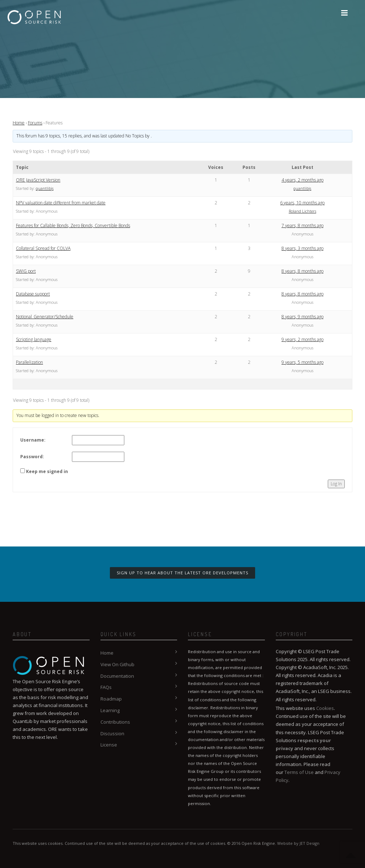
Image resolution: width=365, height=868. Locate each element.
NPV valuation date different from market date (61, 203)
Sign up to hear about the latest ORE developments (182, 573)
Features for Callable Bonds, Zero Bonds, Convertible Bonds (73, 225)
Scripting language (34, 339)
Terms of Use (299, 772)
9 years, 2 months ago (302, 339)
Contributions (115, 722)
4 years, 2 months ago (302, 180)
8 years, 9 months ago (302, 317)
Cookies (325, 708)
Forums (35, 123)
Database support (33, 294)
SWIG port (26, 271)
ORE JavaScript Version (38, 180)
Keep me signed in (47, 471)
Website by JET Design (298, 843)
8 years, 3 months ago (302, 248)
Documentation (117, 676)
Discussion (112, 733)
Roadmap (111, 699)
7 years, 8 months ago (302, 225)
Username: (33, 440)
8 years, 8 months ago (302, 271)
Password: (32, 457)
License (109, 745)
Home (19, 123)
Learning (110, 710)
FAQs (106, 687)
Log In (336, 484)
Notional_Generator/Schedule (45, 317)
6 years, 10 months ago (302, 203)
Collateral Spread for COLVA (43, 248)
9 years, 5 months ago (302, 362)
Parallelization (29, 362)
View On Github (117, 664)
